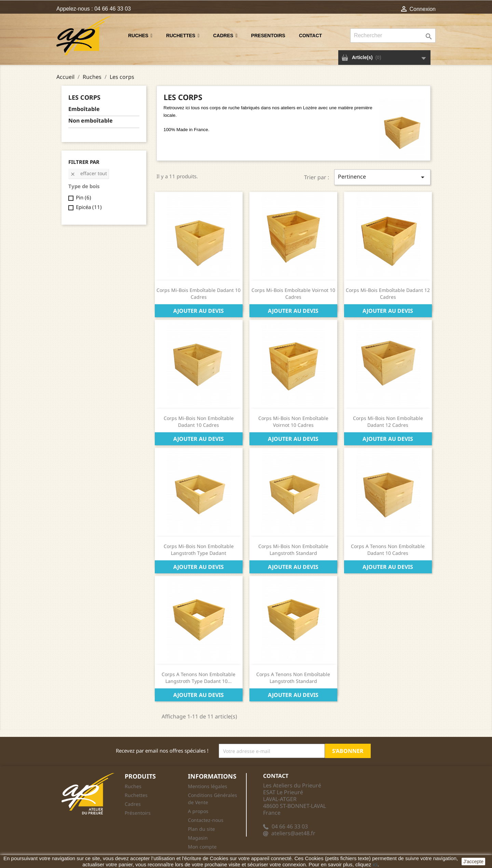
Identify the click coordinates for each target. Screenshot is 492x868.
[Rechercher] (393, 36)
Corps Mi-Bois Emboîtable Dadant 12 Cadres (388, 293)
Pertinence (382, 177)
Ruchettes (136, 795)
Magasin (198, 838)
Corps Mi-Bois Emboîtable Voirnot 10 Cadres (293, 293)
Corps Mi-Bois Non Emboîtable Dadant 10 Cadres (199, 422)
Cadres (133, 804)
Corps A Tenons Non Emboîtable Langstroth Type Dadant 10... (199, 678)
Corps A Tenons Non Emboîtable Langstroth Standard (293, 678)
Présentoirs (138, 813)
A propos (198, 811)
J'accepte (473, 862)
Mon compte (202, 847)
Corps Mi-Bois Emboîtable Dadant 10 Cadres (199, 293)
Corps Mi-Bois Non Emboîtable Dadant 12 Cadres (388, 422)
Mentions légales (208, 786)
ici (375, 864)
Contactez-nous (206, 820)
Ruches (133, 786)
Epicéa (89, 207)
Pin (84, 197)
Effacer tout (88, 173)
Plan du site (201, 829)
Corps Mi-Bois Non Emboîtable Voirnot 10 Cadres (293, 422)
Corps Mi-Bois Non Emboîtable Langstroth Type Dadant (199, 550)
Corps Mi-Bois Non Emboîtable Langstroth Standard (293, 550)
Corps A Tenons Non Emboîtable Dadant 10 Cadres (388, 550)
